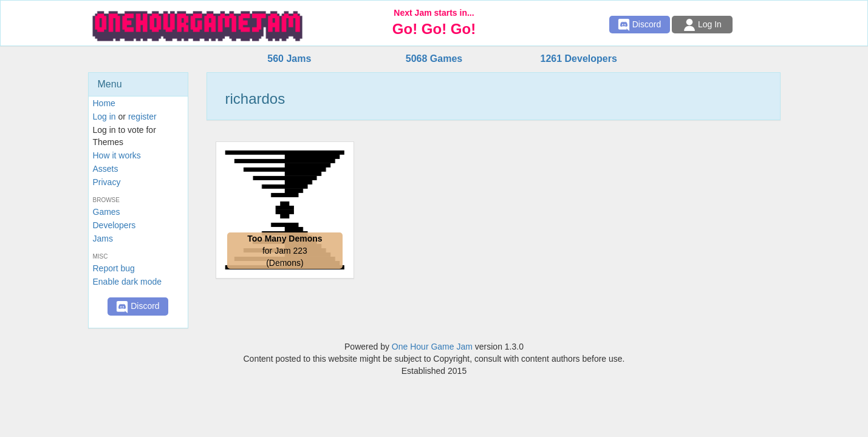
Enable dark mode (128, 282)
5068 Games (434, 59)
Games (107, 212)
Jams (103, 239)
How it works (117, 155)
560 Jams (289, 59)
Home (104, 103)
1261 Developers (578, 59)
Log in (104, 117)
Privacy (107, 182)
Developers (114, 225)
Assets (106, 169)
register (142, 117)
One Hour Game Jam (432, 347)
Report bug (114, 268)
